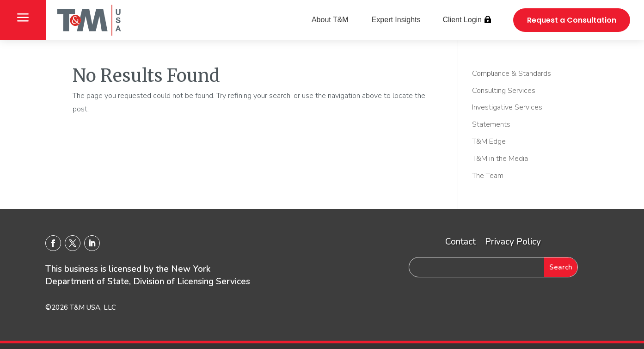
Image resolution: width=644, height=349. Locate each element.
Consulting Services (504, 91)
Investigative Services (507, 107)
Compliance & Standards (512, 73)
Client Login (462, 20)
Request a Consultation (572, 20)
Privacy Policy (513, 242)
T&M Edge (489, 141)
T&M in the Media (500, 159)
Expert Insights (396, 20)
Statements (491, 124)
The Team (488, 176)
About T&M (330, 20)
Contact (460, 242)
